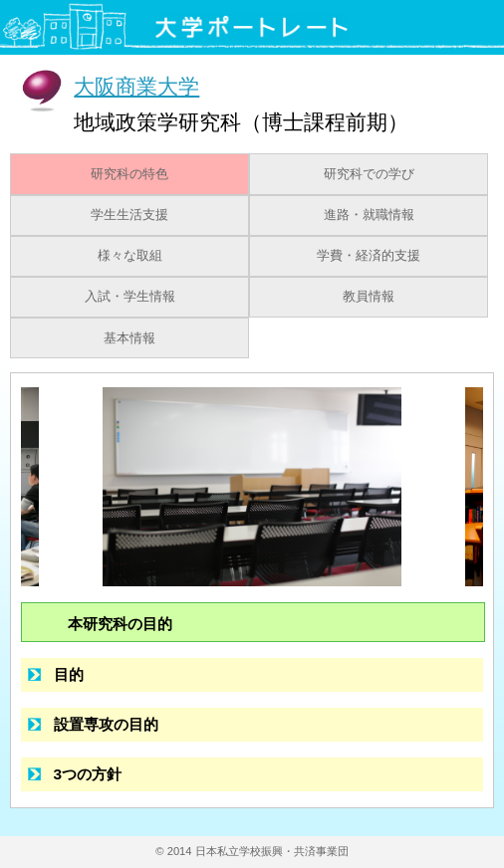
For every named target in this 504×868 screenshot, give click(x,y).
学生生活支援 (129, 215)
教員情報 (369, 297)
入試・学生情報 (130, 297)
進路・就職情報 (369, 215)
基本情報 (129, 338)
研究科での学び (369, 174)
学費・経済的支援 (369, 256)
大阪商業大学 (136, 86)
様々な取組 (130, 256)
